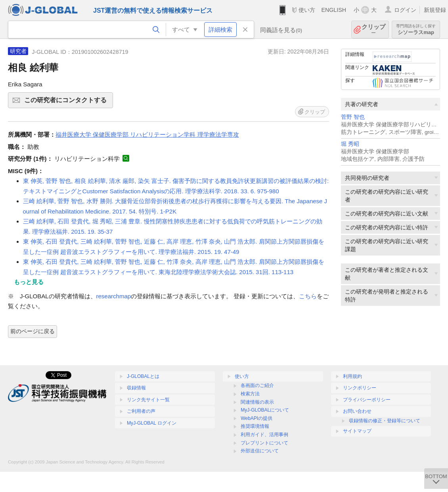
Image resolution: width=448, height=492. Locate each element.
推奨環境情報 (255, 426)
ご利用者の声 (141, 411)
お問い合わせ (357, 411)
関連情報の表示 (257, 402)
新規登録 (435, 10)
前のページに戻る (33, 331)
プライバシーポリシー (367, 400)
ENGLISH (334, 10)
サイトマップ (357, 431)
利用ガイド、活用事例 (264, 435)
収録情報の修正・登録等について (385, 421)
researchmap (114, 296)
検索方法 (250, 394)
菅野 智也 (353, 117)
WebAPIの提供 (257, 418)
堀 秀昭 (350, 144)
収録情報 (136, 388)
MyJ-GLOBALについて (265, 410)
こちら (308, 296)
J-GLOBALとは (143, 376)
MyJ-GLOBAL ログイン (152, 423)
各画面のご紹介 (257, 385)
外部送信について (260, 451)
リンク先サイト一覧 (148, 400)
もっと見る (29, 282)
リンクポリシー (360, 388)
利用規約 (352, 376)
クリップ (373, 30)
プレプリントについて (264, 443)
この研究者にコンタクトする (67, 103)
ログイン (405, 10)
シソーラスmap (416, 30)
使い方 (307, 10)
